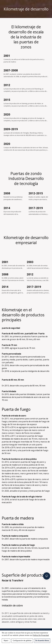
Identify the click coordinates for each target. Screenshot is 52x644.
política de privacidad (41, 635)
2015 (7, 100)
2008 (7, 193)
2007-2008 (11, 70)
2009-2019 (11, 129)
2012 (7, 85)
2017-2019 (36, 208)
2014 (7, 208)
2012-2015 (36, 193)
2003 (30, 262)
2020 (7, 115)
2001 (7, 56)
